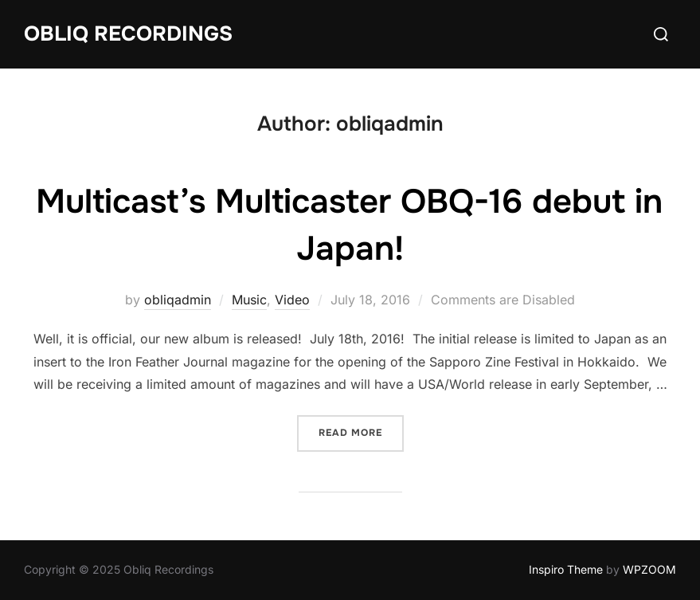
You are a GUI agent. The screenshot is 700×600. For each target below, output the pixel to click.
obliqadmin (178, 300)
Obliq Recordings (128, 34)
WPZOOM (649, 569)
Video (292, 300)
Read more (361, 431)
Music (249, 300)
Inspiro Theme (566, 569)
